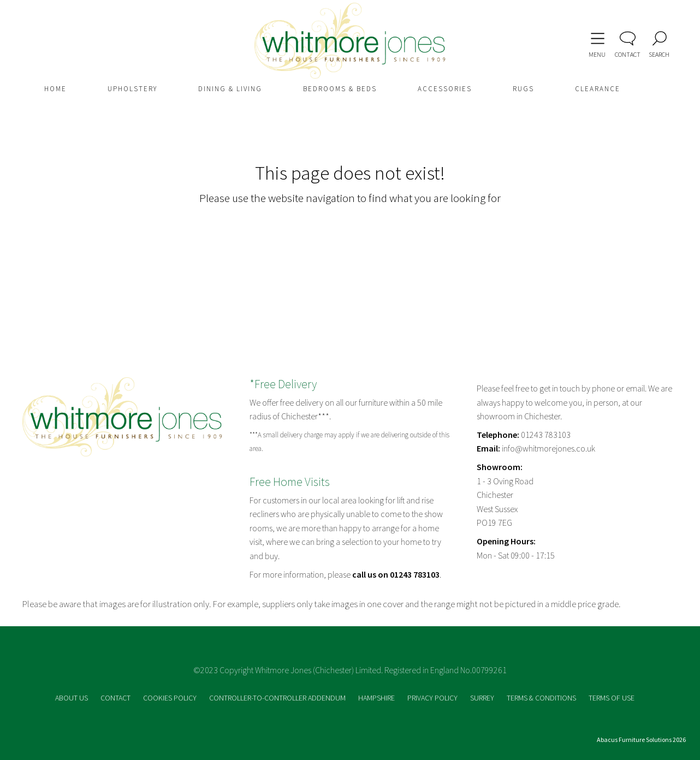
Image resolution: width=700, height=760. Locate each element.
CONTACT (116, 698)
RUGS (523, 89)
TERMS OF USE (612, 698)
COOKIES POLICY (171, 698)
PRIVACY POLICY (433, 698)
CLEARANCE (598, 89)
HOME (55, 89)
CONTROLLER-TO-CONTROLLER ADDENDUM (278, 698)
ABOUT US (72, 698)
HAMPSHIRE (377, 698)
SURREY (483, 698)
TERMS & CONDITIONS (542, 698)
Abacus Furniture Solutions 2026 (641, 740)
